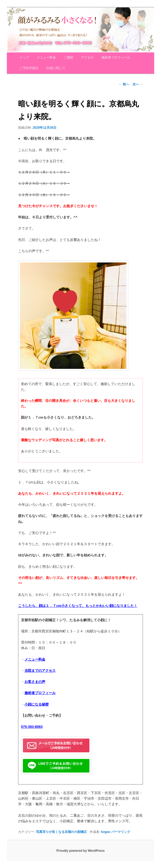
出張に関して (56, 68)
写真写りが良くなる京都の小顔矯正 (61, 832)
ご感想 (68, 57)
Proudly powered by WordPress (80, 851)
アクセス (87, 57)
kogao (106, 832)
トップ (24, 57)
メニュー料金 (46, 57)
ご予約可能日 (29, 68)
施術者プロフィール (116, 57)
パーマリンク (121, 832)
